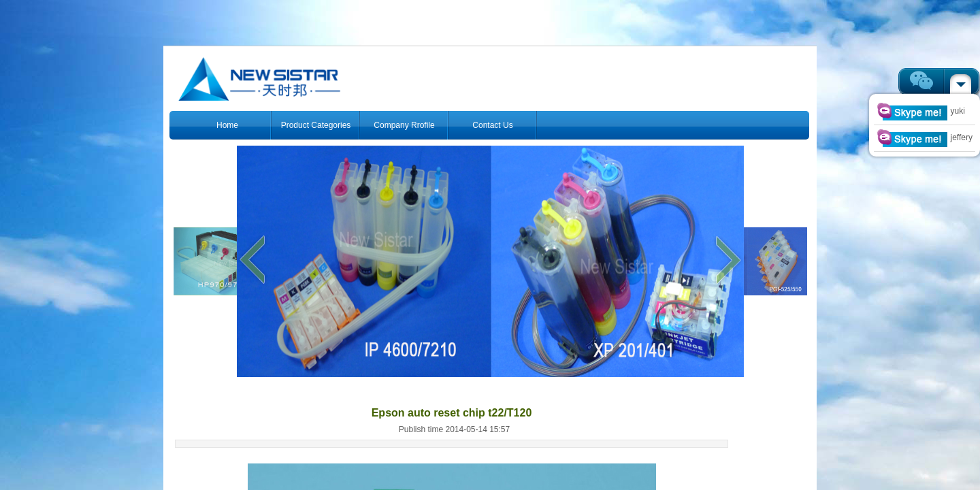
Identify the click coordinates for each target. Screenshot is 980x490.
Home (227, 125)
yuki (921, 111)
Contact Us (492, 125)
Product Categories (316, 125)
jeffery (925, 137)
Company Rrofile (404, 125)
